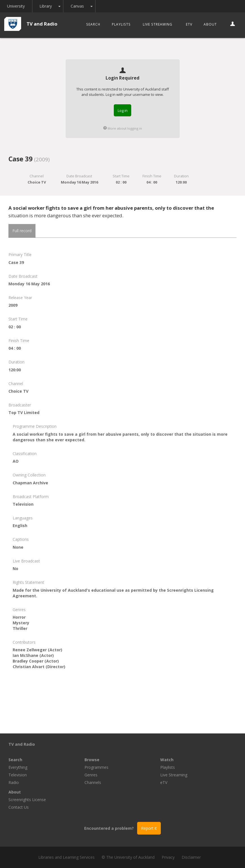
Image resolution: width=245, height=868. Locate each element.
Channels (93, 782)
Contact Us (19, 807)
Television (18, 775)
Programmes (96, 767)
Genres (91, 775)
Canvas (78, 6)
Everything (18, 767)
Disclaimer (191, 857)
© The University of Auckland (128, 857)
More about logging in (123, 128)
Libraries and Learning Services (66, 857)
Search (93, 24)
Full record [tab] (22, 231)
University (16, 6)
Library (46, 6)
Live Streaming (158, 24)
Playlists (121, 24)
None (18, 547)
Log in (123, 110)
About (210, 24)
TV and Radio (42, 24)
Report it (149, 828)
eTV (189, 24)
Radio (14, 782)
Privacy (168, 857)
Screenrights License (27, 800)
